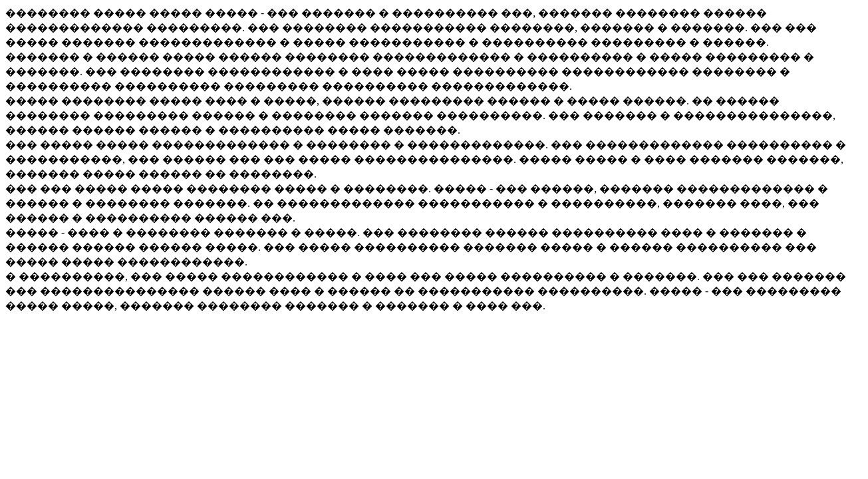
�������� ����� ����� (105, 13)
